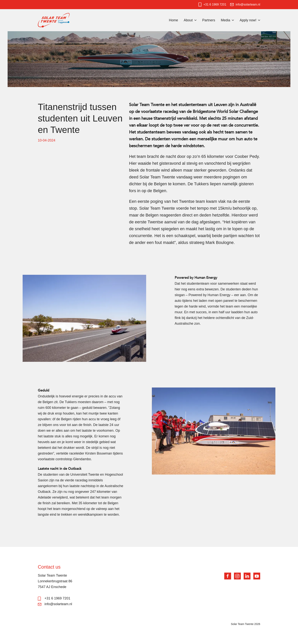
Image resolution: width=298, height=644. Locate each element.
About (188, 20)
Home (174, 20)
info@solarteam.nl (248, 4)
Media (225, 20)
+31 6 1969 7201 (215, 4)
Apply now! (248, 20)
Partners (209, 20)
